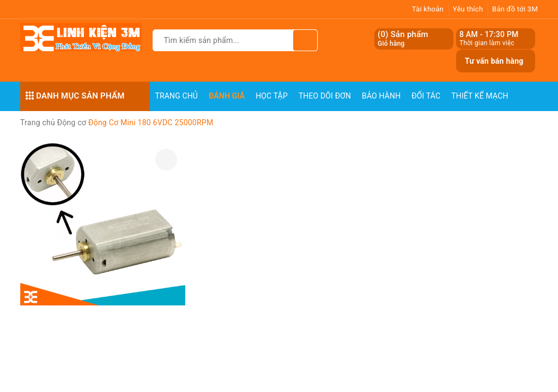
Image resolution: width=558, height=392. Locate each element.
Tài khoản (428, 9)
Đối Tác (426, 96)
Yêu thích (468, 9)
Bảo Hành (381, 96)
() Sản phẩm (403, 39)
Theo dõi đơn (325, 96)
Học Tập (272, 96)
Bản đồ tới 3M (515, 9)
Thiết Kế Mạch (480, 96)
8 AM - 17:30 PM (489, 34)
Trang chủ (177, 96)
